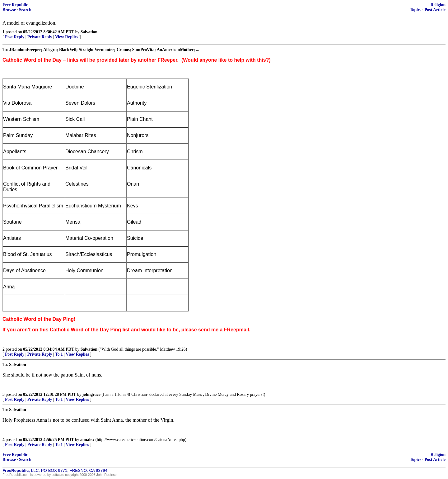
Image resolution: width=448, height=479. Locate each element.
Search (25, 10)
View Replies (67, 37)
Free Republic (15, 5)
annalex (87, 440)
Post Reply (15, 37)
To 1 (59, 354)
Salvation (89, 32)
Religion (438, 5)
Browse (9, 10)
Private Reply (40, 37)
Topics (415, 10)
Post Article (435, 10)
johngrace (91, 394)
